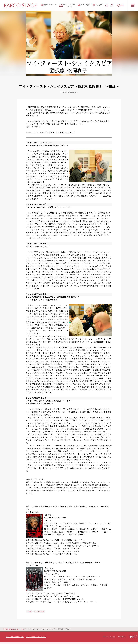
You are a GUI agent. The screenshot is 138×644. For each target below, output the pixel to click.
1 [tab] (70, 78)
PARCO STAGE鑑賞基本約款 (15, 637)
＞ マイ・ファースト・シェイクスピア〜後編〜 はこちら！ (51, 132)
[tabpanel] (69, 43)
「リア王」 (47, 110)
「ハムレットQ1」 (101, 110)
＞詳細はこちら (32, 512)
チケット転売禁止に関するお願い (36, 637)
